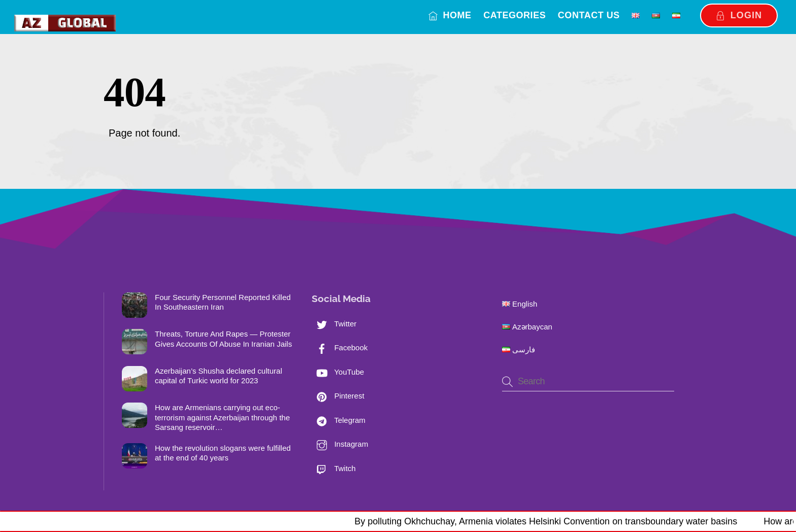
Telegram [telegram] (339, 420)
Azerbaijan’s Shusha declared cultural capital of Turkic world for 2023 (219, 376)
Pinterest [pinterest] (338, 396)
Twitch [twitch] (334, 468)
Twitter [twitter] (334, 324)
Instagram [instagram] (340, 444)
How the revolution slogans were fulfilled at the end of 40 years (223, 453)
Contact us (589, 15)
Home (450, 15)
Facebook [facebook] (340, 347)
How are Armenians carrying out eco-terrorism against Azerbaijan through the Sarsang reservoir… (222, 417)
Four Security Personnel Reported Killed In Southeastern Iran (223, 302)
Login (739, 15)
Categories (515, 15)
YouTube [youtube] (338, 372)
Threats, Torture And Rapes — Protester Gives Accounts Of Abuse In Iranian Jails (223, 339)
